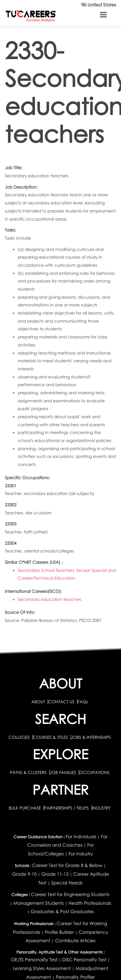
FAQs (83, 702)
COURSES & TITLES (50, 737)
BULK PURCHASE (25, 808)
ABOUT (38, 702)
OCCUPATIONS (94, 772)
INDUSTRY (101, 808)
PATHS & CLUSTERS (29, 772)
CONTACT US (61, 702)
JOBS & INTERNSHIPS (91, 737)
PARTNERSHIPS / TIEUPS (67, 808)
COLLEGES (19, 737)
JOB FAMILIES (63, 772)
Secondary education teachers (50, 599)
